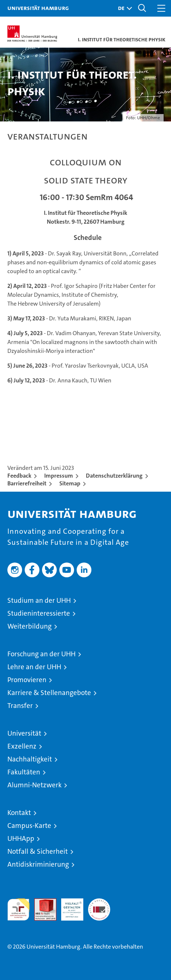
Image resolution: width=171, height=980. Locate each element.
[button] (123, 8)
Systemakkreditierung (99, 902)
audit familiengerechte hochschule (18, 909)
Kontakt (19, 813)
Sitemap (70, 483)
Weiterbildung (29, 626)
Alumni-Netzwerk (34, 785)
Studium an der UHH (39, 600)
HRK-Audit (68, 906)
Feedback (19, 476)
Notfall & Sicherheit (38, 851)
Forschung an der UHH (41, 654)
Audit (41, 902)
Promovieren (27, 680)
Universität (24, 733)
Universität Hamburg (38, 8)
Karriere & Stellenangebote (49, 693)
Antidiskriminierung (38, 864)
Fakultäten (24, 772)
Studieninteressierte (39, 613)
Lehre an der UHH (34, 667)
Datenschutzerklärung (114, 476)
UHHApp (21, 838)
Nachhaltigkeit (30, 759)
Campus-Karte (29, 826)
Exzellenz (22, 746)
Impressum (59, 476)
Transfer (20, 706)
